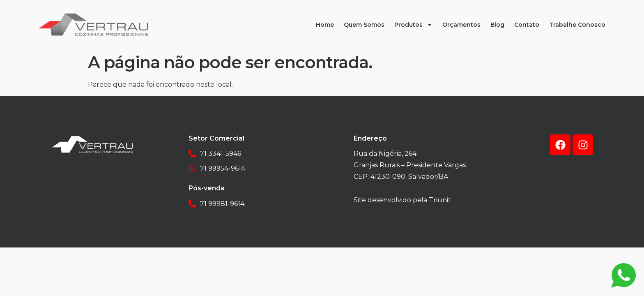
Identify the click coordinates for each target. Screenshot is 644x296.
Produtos (413, 25)
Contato (527, 25)
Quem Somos (364, 25)
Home (325, 25)
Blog (497, 25)
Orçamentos (461, 25)
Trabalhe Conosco (577, 25)
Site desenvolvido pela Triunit (402, 200)
